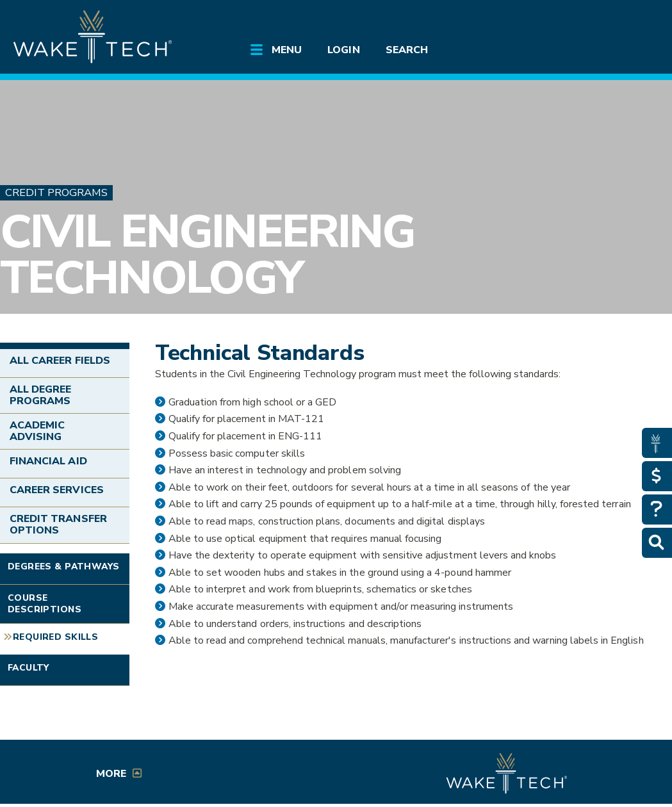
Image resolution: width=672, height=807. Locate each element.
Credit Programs (56, 192)
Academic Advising (37, 431)
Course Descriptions (45, 604)
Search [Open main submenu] (407, 50)
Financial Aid (48, 461)
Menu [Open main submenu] (287, 50)
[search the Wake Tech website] (601, 20)
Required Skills (55, 637)
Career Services (57, 490)
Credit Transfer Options (58, 525)
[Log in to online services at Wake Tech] (636, 20)
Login (343, 50)
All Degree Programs (40, 395)
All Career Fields (60, 361)
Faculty (29, 668)
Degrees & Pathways (63, 567)
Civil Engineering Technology (207, 255)
